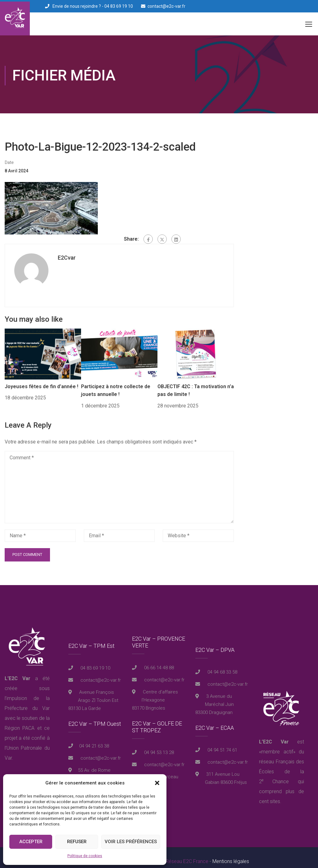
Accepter (31, 842)
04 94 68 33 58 (222, 665)
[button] (157, 783)
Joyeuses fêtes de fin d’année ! (41, 379)
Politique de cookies (85, 856)
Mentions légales (231, 854)
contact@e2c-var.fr (166, 6)
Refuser (77, 842)
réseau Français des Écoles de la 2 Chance (282, 764)
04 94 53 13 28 (158, 745)
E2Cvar (67, 250)
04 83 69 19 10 (95, 661)
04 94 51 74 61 (222, 743)
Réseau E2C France (187, 854)
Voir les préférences (131, 842)
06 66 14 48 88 (158, 660)
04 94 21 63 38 (94, 739)
